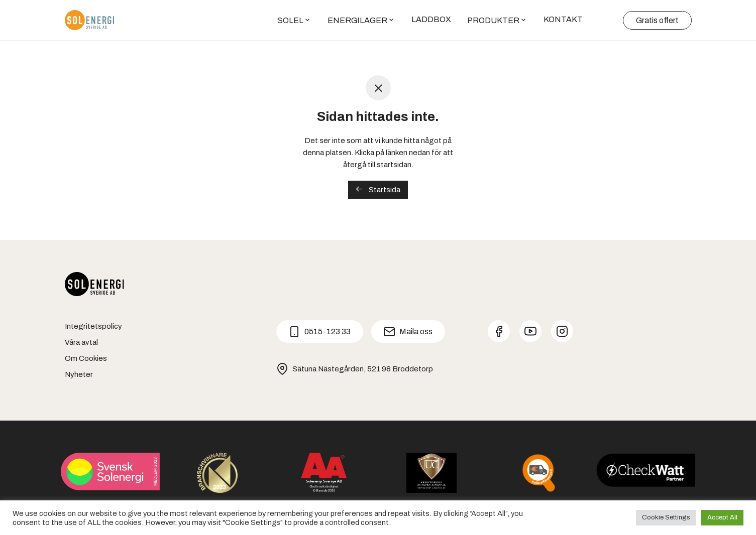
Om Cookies (86, 358)
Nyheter (79, 374)
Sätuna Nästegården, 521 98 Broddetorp (355, 369)
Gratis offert (657, 21)
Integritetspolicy (93, 326)
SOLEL (290, 21)
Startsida (378, 189)
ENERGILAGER (357, 21)
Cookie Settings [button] (666, 517)
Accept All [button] (722, 517)
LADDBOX (431, 20)
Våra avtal (81, 342)
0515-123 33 (319, 332)
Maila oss (408, 332)
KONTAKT (563, 20)
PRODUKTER (493, 21)
